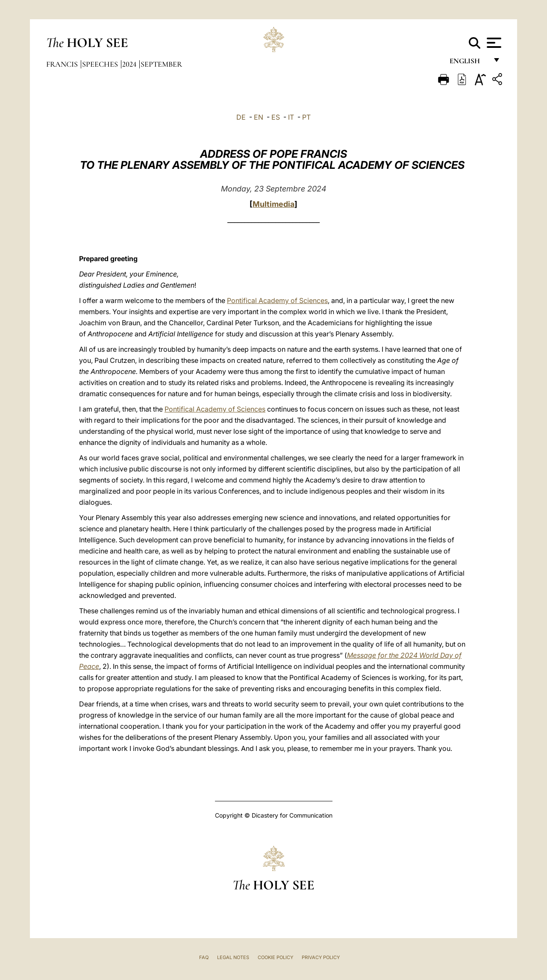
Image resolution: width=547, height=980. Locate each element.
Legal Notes (233, 957)
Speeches (101, 64)
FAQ (204, 957)
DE (241, 117)
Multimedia (273, 204)
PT (306, 117)
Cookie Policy (275, 957)
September (161, 64)
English (469, 63)
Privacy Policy (321, 957)
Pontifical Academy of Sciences (277, 300)
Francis (63, 64)
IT (291, 117)
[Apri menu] (493, 43)
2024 (130, 64)
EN (259, 117)
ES (276, 117)
